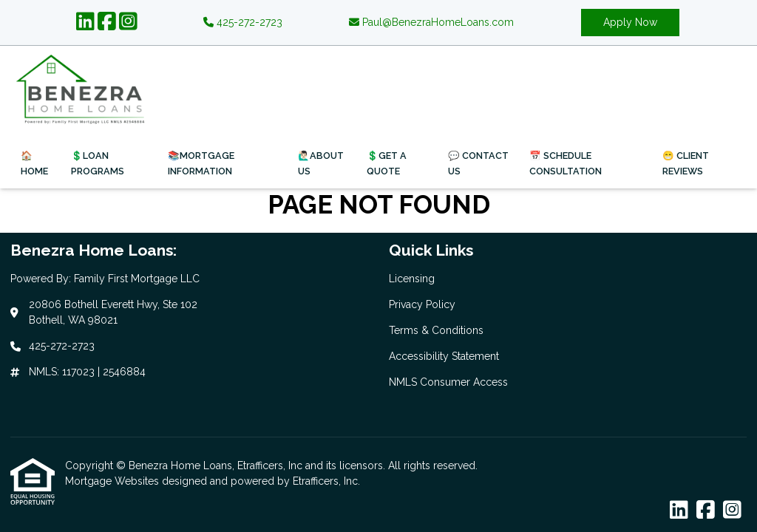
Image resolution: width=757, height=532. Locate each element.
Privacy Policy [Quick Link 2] (422, 304)
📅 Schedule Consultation (566, 163)
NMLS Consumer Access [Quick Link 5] (448, 382)
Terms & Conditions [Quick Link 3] (436, 330)
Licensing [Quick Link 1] (412, 279)
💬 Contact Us (478, 163)
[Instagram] (128, 22)
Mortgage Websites (113, 481)
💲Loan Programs (98, 163)
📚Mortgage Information (201, 163)
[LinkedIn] (85, 22)
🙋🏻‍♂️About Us (321, 163)
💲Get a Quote (387, 163)
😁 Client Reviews (686, 163)
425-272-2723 (243, 22)
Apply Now (630, 22)
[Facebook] (107, 22)
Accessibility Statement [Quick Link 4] (444, 356)
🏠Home (34, 163)
